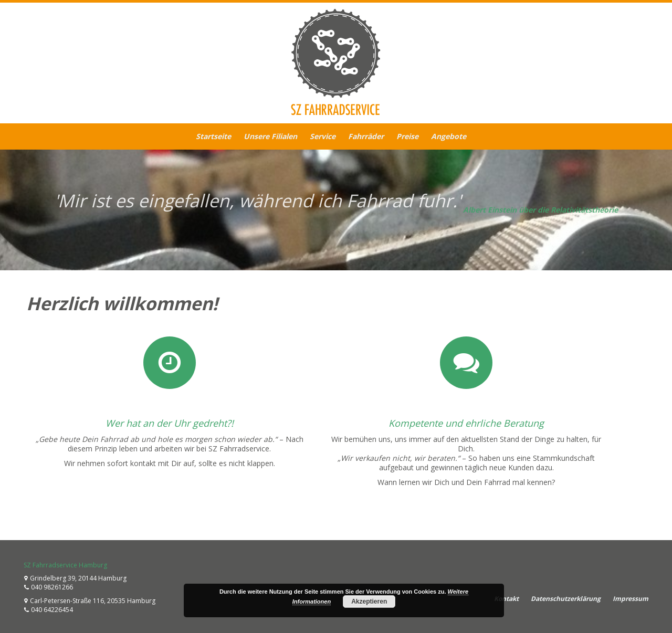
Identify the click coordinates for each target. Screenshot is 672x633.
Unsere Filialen (270, 136)
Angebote (449, 136)
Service (323, 136)
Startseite (213, 136)
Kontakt (506, 599)
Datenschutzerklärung (566, 599)
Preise (407, 136)
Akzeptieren (369, 602)
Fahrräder (366, 136)
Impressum (631, 599)
